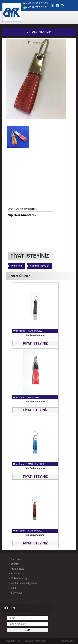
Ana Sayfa (15, 559)
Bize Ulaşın (16, 593)
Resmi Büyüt (36, 43)
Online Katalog (18, 578)
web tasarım (68, 641)
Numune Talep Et (39, 266)
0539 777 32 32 (38, 7)
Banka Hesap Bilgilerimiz (23, 583)
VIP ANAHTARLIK (39, 32)
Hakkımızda (16, 569)
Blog (12, 588)
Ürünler (14, 564)
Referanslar (16, 573)
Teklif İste (16, 266)
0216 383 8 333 (38, 3)
